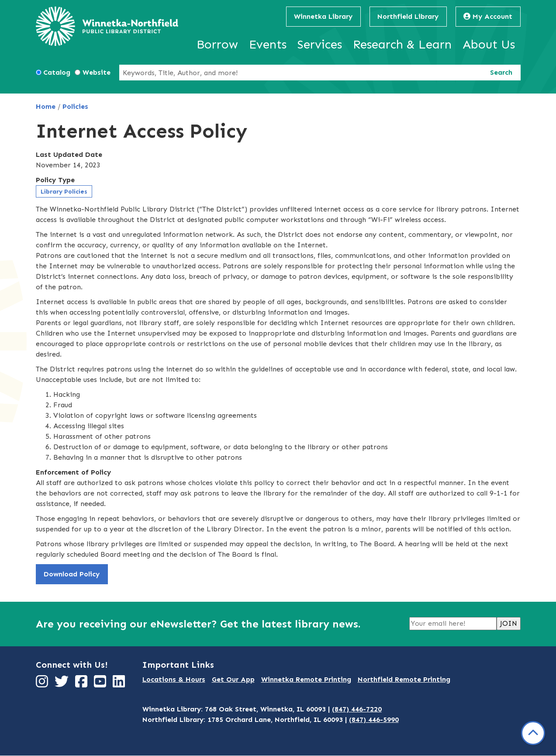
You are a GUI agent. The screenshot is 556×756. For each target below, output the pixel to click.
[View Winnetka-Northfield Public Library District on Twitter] (63, 684)
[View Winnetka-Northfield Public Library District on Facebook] (82, 684)
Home (46, 106)
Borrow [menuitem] (217, 44)
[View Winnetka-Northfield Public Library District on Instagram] (43, 684)
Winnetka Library (323, 16)
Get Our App (233, 679)
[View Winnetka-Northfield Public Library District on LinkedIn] (120, 684)
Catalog (57, 72)
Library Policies (64, 192)
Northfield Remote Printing (404, 679)
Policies (75, 106)
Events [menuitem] (268, 44)
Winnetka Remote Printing (306, 679)
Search (501, 72)
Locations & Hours (174, 679)
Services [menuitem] (320, 44)
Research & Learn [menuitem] (402, 44)
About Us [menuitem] (489, 44)
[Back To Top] (533, 733)
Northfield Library (408, 16)
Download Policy (72, 574)
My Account (488, 16)
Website (97, 72)
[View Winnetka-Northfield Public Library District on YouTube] (101, 684)
